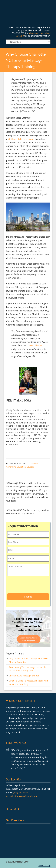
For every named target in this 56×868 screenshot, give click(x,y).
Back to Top (45, 865)
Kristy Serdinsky (19, 400)
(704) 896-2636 (20, 792)
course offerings (34, 345)
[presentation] (30, 585)
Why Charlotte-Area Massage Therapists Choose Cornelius (29, 660)
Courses (30, 467)
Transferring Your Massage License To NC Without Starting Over (28, 669)
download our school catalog (33, 34)
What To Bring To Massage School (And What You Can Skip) (28, 682)
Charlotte (34, 463)
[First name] (28, 534)
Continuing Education (16, 467)
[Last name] (28, 542)
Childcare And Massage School (24, 676)
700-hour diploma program (21, 139)
